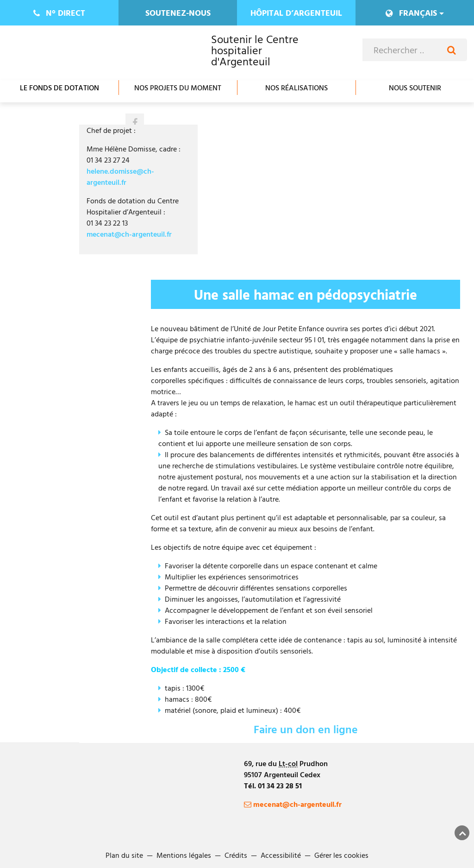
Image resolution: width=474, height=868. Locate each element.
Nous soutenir (415, 88)
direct (59, 13)
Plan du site (124, 855)
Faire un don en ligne (306, 729)
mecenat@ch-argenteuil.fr (129, 234)
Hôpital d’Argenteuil (296, 13)
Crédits (236, 855)
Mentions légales (184, 855)
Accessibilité (281, 855)
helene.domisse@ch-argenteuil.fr (120, 176)
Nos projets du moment (178, 88)
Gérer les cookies (341, 855)
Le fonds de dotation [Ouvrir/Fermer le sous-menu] (59, 88)
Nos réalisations (296, 88)
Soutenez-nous (178, 13)
